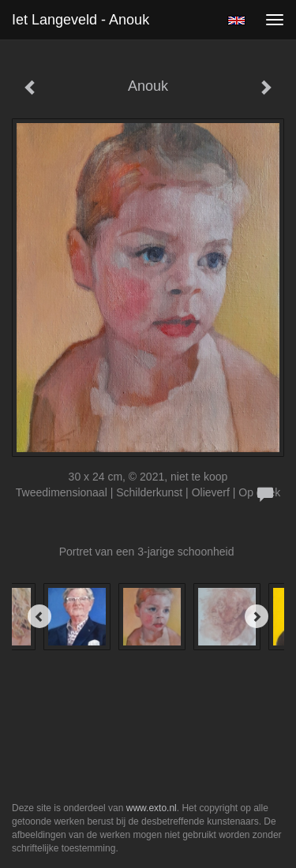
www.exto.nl (152, 808)
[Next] (257, 616)
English (236, 21)
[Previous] (39, 616)
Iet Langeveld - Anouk (81, 20)
